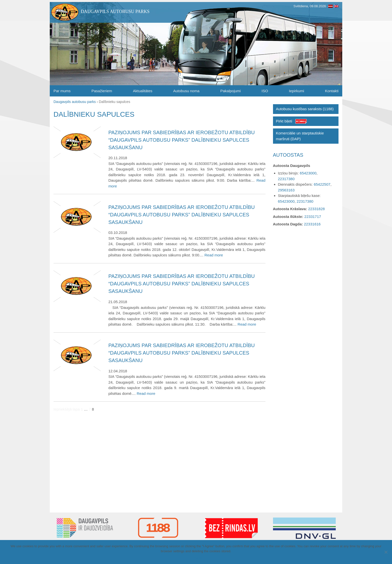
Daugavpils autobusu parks (115, 11)
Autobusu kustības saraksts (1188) (305, 109)
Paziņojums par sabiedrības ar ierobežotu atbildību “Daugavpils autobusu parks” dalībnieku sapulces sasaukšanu (181, 140)
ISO (265, 91)
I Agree (197, 558)
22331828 (316, 209)
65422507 (322, 184)
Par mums (62, 91)
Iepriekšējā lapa (67, 409)
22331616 (312, 224)
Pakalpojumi (230, 91)
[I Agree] (386, 552)
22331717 (313, 217)
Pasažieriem (102, 91)
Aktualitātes (143, 91)
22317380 (286, 179)
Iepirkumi (297, 91)
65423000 (308, 173)
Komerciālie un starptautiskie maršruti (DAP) (300, 136)
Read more (214, 255)
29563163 (286, 190)
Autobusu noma (186, 91)
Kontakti (332, 91)
